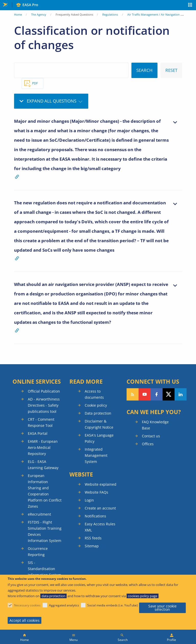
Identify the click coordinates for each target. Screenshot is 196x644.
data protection (53, 596)
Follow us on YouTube (145, 394)
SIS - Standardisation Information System (45, 569)
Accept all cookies (24, 620)
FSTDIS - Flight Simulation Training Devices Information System (45, 531)
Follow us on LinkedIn (181, 394)
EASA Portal (38, 433)
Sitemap (92, 546)
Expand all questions (52, 101)
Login (89, 500)
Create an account (100, 508)
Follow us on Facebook (157, 394)
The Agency (39, 14)
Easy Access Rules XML (100, 527)
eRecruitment (39, 514)
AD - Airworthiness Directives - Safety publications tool (44, 405)
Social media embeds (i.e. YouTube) (113, 605)
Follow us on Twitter (169, 394)
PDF (35, 83)
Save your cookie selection (162, 608)
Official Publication (44, 391)
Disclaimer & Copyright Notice (99, 424)
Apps (190, 5)
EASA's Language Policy (99, 438)
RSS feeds (93, 538)
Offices (148, 444)
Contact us (151, 436)
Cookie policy (96, 405)
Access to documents (94, 394)
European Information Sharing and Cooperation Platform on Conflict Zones (45, 491)
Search (123, 640)
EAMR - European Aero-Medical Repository (43, 447)
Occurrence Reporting (38, 552)
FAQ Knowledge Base (155, 425)
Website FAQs (96, 492)
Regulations (110, 14)
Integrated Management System (96, 455)
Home (18, 14)
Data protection (98, 413)
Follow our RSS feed (133, 394)
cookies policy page (143, 596)
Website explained (101, 484)
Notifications (95, 516)
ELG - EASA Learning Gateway (43, 465)
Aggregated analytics (64, 605)
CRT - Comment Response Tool (41, 422)
